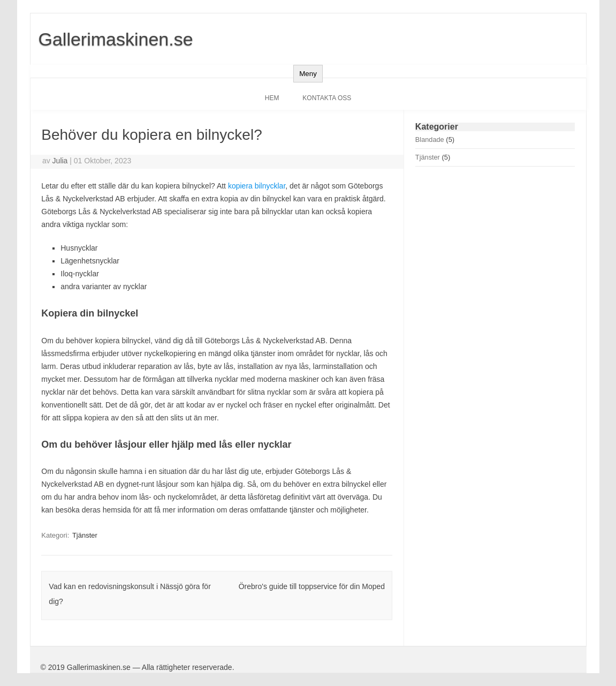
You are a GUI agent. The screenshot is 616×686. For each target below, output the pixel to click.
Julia (60, 161)
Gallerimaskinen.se (116, 39)
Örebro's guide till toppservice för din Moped (312, 586)
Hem (272, 98)
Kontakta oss (327, 98)
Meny (308, 74)
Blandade (430, 140)
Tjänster (85, 535)
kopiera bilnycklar (257, 186)
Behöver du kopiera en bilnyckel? (151, 135)
